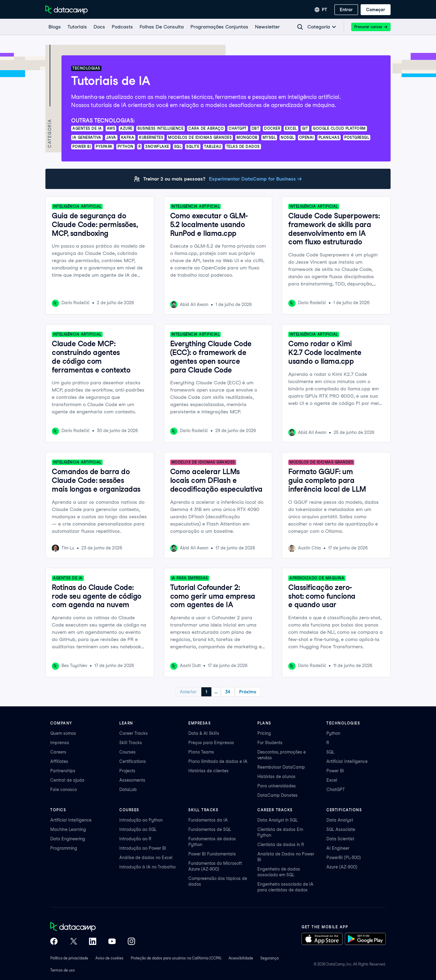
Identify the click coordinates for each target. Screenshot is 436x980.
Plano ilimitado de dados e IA (218, 761)
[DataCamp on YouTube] (112, 942)
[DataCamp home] (93, 927)
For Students (270, 743)
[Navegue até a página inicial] (67, 10)
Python (333, 733)
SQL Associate (341, 829)
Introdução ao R (135, 839)
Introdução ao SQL (138, 829)
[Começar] (376, 10)
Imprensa (60, 743)
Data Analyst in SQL (277, 820)
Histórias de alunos (276, 777)
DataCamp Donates (277, 795)
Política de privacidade (69, 958)
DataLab (128, 790)
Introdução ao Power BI (143, 848)
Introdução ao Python (141, 820)
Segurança (269, 958)
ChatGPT (336, 790)
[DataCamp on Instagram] (131, 942)
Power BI (335, 771)
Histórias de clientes (208, 771)
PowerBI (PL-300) (344, 858)
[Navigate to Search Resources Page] (300, 27)
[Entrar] (346, 10)
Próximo (259, 692)
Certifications (133, 761)
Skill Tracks (131, 743)
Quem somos (63, 733)
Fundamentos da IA (208, 820)
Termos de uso (63, 970)
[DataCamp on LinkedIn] (93, 942)
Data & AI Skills (204, 733)
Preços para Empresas (211, 743)
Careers (58, 752)
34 (239, 692)
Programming (64, 848)
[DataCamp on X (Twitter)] (73, 942)
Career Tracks (134, 733)
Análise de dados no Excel (146, 858)
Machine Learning (68, 829)
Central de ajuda (67, 780)
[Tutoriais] (77, 27)
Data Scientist (340, 839)
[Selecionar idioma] (321, 10)
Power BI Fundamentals (212, 854)
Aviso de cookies (109, 958)
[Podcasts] (122, 27)
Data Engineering (68, 839)
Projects (127, 771)
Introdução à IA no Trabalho (147, 867)
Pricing (264, 733)
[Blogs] (54, 27)
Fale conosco (64, 790)
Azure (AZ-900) (342, 867)
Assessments (132, 780)
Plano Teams (201, 752)
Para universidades (277, 786)
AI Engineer (338, 848)
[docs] (99, 27)
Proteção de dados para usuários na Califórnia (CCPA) (176, 958)
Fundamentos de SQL (210, 829)
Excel (332, 780)
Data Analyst (340, 820)
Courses (127, 752)
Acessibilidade (241, 958)
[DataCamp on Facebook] (54, 942)
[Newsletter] (267, 27)
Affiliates (59, 761)
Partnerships (63, 771)
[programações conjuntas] (219, 27)
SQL (330, 752)
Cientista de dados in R (281, 845)
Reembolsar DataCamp (281, 767)
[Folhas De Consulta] (161, 27)
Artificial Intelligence (347, 761)
